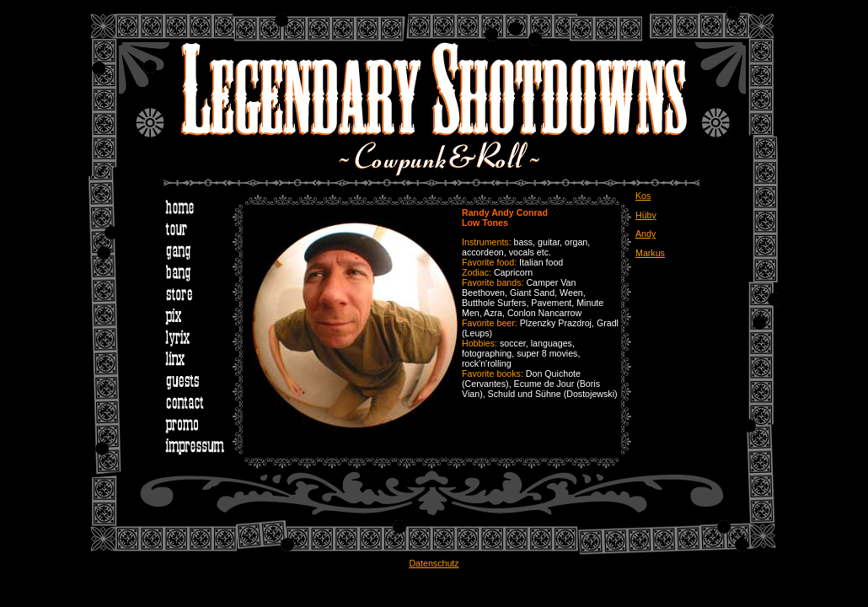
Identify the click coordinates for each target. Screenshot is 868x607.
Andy (646, 234)
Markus (650, 253)
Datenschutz (434, 563)
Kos (643, 196)
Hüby (646, 215)
